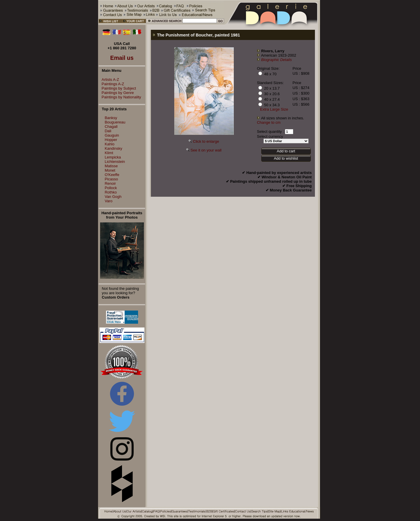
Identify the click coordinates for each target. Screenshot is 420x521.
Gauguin (112, 135)
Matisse (111, 166)
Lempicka (113, 157)
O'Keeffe (112, 175)
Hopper (111, 140)
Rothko (111, 192)
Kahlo (110, 144)
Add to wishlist (286, 158)
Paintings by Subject (117, 88)
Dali (108, 131)
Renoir (110, 183)
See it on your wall (206, 150)
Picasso (111, 179)
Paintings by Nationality (120, 97)
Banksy (111, 118)
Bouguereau (115, 122)
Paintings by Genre (116, 93)
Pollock (111, 188)
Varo (109, 201)
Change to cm (269, 122)
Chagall (111, 127)
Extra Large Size (274, 109)
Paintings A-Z (111, 84)
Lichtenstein (115, 162)
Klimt (109, 153)
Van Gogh (113, 197)
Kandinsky (114, 148)
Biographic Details (277, 60)
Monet (110, 170)
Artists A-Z (109, 80)
